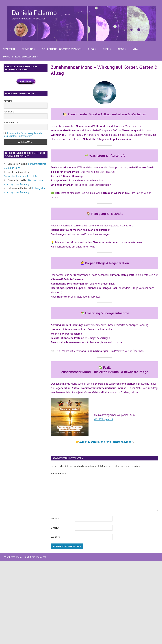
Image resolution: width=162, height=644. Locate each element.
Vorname (8, 101)
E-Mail (55, 528)
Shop (106, 49)
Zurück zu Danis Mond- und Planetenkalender (106, 442)
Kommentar (58, 474)
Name (55, 518)
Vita (135, 49)
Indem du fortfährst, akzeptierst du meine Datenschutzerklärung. (23, 135)
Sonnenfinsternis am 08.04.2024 (21, 176)
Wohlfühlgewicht (104, 419)
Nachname (9, 112)
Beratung (28, 49)
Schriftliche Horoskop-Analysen (62, 49)
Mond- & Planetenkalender (20, 57)
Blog (91, 49)
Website (55, 537)
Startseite (9, 49)
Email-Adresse (11, 122)
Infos (121, 49)
